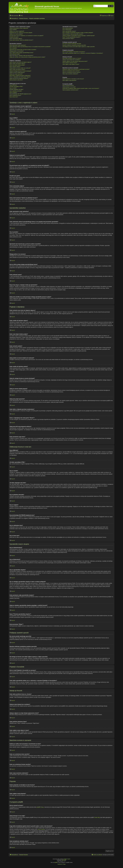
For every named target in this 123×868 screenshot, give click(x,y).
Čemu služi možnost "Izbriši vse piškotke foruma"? (21, 40)
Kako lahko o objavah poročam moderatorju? (20, 75)
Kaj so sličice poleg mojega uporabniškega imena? (21, 53)
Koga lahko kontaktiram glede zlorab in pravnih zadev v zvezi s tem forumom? (81, 88)
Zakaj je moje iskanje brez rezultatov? (71, 60)
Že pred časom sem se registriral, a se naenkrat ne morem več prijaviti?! (27, 36)
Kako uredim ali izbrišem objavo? (17, 64)
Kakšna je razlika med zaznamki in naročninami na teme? (76, 69)
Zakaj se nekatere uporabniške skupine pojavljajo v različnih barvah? (79, 36)
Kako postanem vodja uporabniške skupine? (73, 34)
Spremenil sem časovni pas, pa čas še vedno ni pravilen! (23, 50)
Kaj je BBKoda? (13, 85)
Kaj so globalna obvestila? (16, 91)
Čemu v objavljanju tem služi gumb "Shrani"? (20, 77)
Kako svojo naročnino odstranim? (70, 74)
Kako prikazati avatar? (15, 54)
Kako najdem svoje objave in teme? (71, 64)
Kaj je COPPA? (13, 30)
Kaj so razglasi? (13, 92)
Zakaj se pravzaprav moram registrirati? (19, 28)
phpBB (56, 862)
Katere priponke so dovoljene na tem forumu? (73, 79)
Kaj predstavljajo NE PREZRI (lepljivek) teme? (20, 94)
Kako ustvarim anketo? (15, 67)
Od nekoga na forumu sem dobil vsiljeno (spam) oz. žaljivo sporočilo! (79, 47)
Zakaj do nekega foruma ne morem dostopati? (20, 71)
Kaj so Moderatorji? (67, 30)
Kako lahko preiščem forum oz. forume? (72, 58)
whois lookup (41, 829)
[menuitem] (21, 16)
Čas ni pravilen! (13, 48)
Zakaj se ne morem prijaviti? (16, 34)
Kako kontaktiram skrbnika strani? (70, 90)
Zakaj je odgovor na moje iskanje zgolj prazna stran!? (75, 61)
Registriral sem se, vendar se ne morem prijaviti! (21, 33)
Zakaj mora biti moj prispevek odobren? (19, 78)
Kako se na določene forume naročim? (72, 72)
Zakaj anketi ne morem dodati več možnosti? (20, 68)
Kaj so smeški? (13, 88)
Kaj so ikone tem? (14, 97)
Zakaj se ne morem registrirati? (17, 31)
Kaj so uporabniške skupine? (69, 31)
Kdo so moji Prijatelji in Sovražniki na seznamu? (74, 52)
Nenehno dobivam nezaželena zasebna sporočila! (74, 45)
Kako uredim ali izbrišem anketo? (17, 70)
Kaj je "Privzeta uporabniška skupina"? (72, 37)
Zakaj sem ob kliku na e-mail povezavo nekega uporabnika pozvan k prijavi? (27, 57)
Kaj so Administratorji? (68, 28)
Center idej (97, 817)
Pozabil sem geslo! (14, 37)
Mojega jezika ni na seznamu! (17, 51)
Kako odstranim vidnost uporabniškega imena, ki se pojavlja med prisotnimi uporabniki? (30, 47)
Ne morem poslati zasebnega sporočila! (72, 44)
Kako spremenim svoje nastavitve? (18, 45)
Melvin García (67, 859)
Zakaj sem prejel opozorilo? (16, 74)
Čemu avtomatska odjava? (16, 38)
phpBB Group (40, 807)
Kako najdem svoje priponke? (69, 80)
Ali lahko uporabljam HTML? (16, 86)
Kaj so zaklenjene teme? (15, 95)
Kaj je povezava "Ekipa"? (68, 38)
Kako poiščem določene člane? (70, 63)
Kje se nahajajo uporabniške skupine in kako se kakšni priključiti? (78, 33)
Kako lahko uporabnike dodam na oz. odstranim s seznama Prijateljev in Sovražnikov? (83, 53)
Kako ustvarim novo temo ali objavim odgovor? (21, 62)
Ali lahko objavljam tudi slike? (16, 89)
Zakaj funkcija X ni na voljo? (69, 87)
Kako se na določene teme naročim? (71, 71)
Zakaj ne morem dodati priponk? (17, 72)
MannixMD (64, 860)
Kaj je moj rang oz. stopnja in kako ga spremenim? (21, 55)
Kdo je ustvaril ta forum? (68, 85)
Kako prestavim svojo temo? (16, 80)
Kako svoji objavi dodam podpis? (17, 65)
